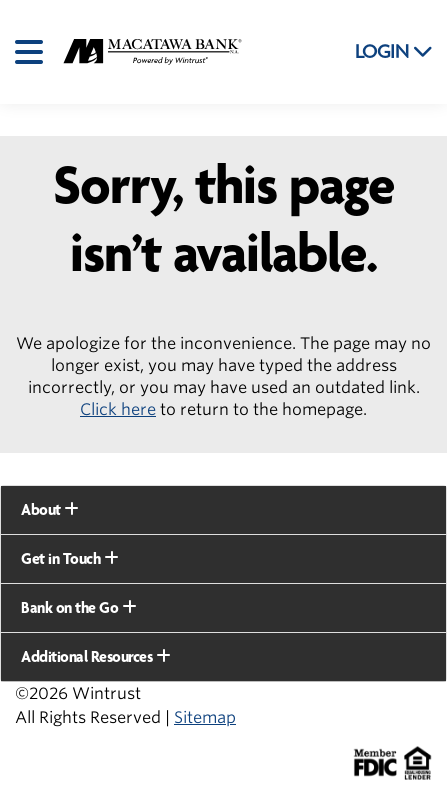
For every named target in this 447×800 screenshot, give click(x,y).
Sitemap (205, 717)
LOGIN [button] (394, 52)
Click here (118, 409)
